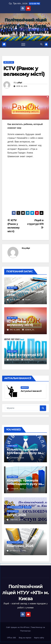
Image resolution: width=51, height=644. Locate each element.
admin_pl (28, 330)
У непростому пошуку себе (25, 293)
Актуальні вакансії (31, 391)
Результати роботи (15, 542)
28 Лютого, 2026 (18, 551)
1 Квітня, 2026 (16, 520)
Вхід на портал (25, 638)
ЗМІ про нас (9, 62)
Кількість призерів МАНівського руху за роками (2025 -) (24, 453)
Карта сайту (39, 638)
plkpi (20, 83)
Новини (28, 507)
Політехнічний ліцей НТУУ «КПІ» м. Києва (26, 592)
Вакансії (25, 387)
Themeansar (25, 631)
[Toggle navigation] (23, 44)
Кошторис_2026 (20, 546)
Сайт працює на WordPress (18, 627)
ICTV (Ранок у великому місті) (24, 71)
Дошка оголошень (15, 507)
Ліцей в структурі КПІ (35, 224)
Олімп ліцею (12, 446)
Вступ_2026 (16, 515)
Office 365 (11, 638)
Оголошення (13, 511)
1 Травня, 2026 (17, 458)
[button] (41, 44)
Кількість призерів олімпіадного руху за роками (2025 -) (24, 484)
